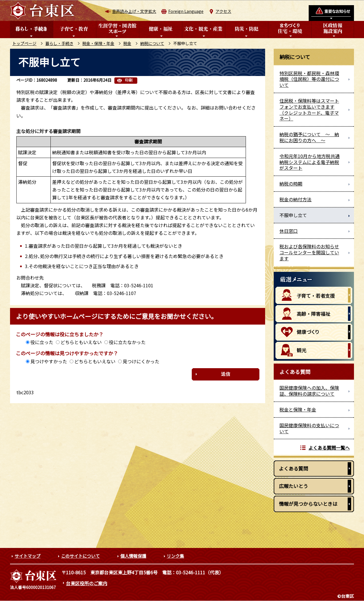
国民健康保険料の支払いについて (309, 428)
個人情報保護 (133, 556)
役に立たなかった (127, 342)
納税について (152, 43)
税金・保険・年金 (98, 43)
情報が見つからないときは (308, 504)
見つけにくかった (141, 361)
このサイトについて (80, 556)
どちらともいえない (81, 342)
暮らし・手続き (59, 43)
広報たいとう (293, 486)
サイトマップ (28, 556)
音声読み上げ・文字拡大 (134, 11)
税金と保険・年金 (298, 409)
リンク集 (175, 556)
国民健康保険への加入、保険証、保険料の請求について (309, 391)
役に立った (42, 342)
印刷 (129, 80)
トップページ (24, 43)
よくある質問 (293, 468)
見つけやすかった (49, 361)
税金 (127, 43)
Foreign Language (186, 11)
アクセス (223, 11)
